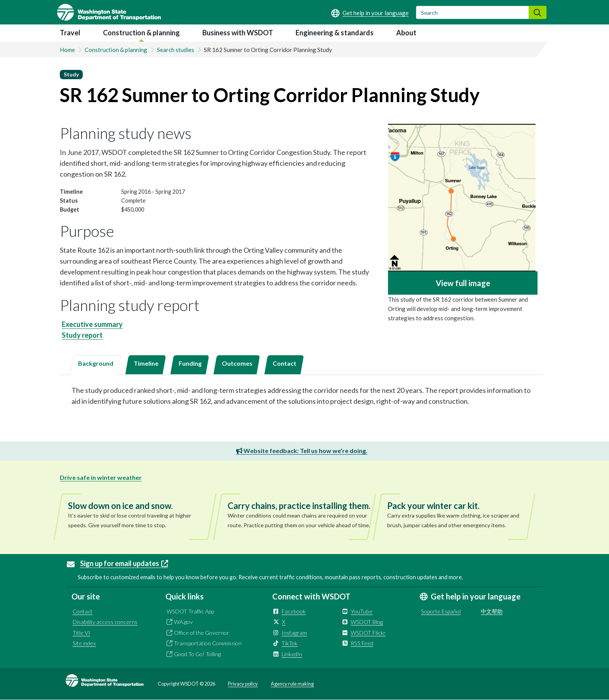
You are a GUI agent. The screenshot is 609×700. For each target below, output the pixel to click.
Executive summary (92, 324)
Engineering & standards (335, 33)
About (406, 33)
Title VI (81, 633)
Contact (284, 363)
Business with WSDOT (238, 33)
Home (67, 50)
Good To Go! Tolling (197, 654)
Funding (190, 363)
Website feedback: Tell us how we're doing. (302, 451)
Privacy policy (243, 684)
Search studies (176, 50)
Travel (70, 33)
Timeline (146, 363)
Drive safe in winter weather (101, 477)
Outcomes (237, 363)
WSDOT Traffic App (190, 611)
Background (96, 363)
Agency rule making (292, 684)
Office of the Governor (202, 633)
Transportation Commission (208, 643)
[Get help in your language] (370, 13)
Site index (84, 643)
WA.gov (183, 622)
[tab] (95, 365)
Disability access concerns (105, 622)
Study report (82, 335)
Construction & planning (141, 33)
